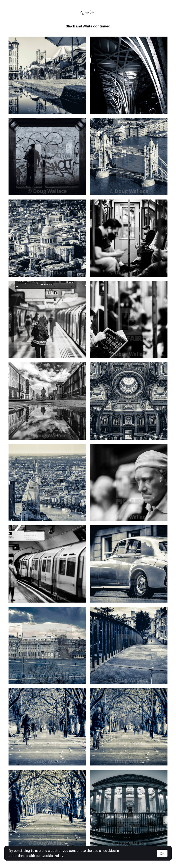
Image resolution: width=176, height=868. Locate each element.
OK (162, 853)
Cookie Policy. (53, 856)
